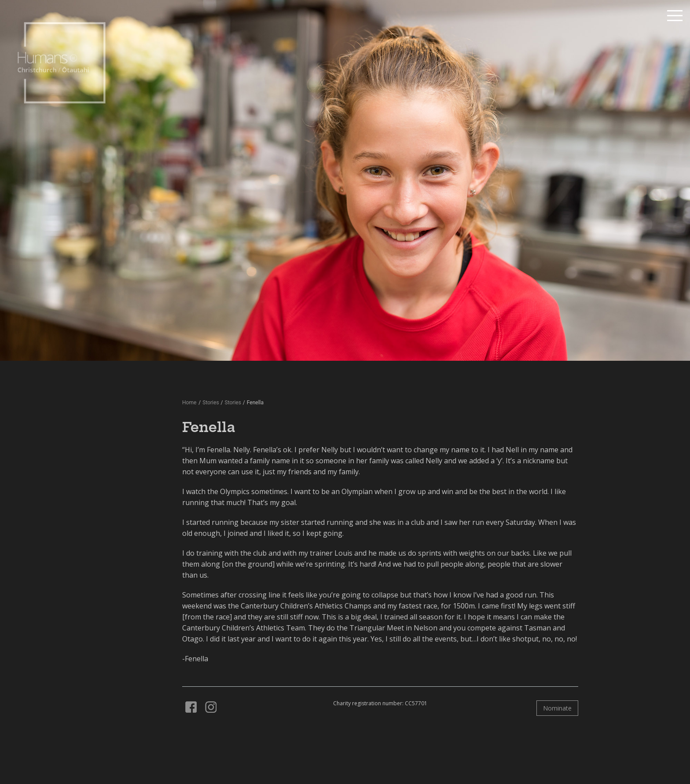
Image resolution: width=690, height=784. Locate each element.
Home (189, 403)
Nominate (557, 708)
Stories (233, 403)
